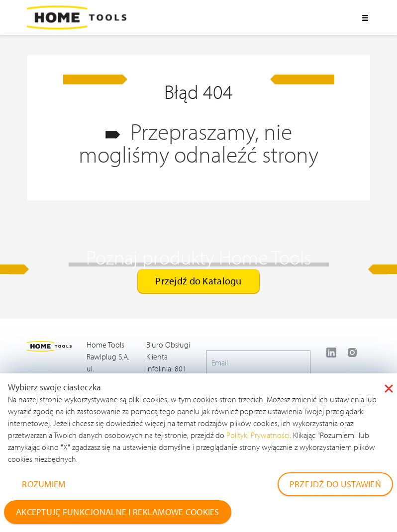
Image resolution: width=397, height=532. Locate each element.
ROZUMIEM (44, 484)
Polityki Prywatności (258, 435)
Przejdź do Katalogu (198, 281)
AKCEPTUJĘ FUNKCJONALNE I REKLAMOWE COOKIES (118, 512)
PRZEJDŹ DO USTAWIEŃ (335, 484)
